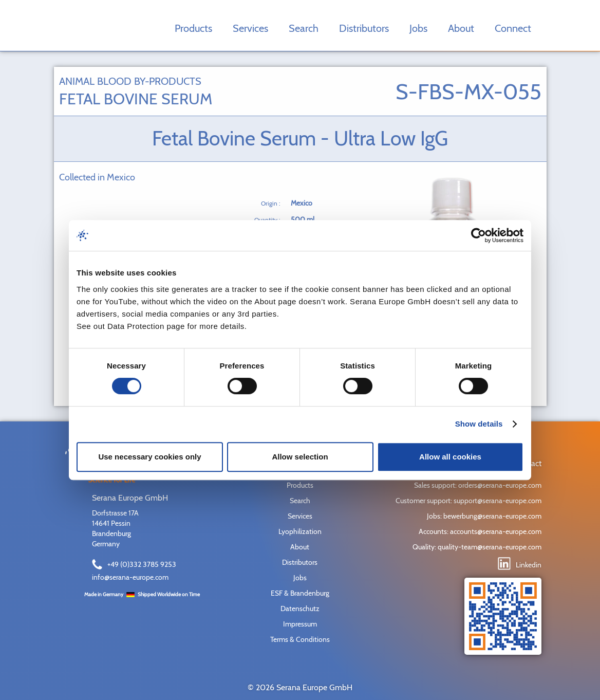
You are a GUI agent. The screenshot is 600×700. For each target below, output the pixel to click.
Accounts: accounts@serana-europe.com (480, 531)
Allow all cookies (450, 457)
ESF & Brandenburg (300, 593)
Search (304, 28)
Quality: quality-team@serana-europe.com (477, 547)
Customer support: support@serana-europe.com (468, 501)
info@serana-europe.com (130, 577)
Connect (513, 28)
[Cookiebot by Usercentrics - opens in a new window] (479, 235)
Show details (479, 424)
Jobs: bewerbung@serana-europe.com (484, 516)
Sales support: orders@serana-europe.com (478, 485)
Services (250, 28)
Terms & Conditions (300, 639)
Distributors (364, 28)
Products (193, 28)
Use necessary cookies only (149, 457)
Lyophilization (300, 531)
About (461, 28)
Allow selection (300, 457)
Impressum (300, 624)
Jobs (418, 28)
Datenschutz (300, 609)
